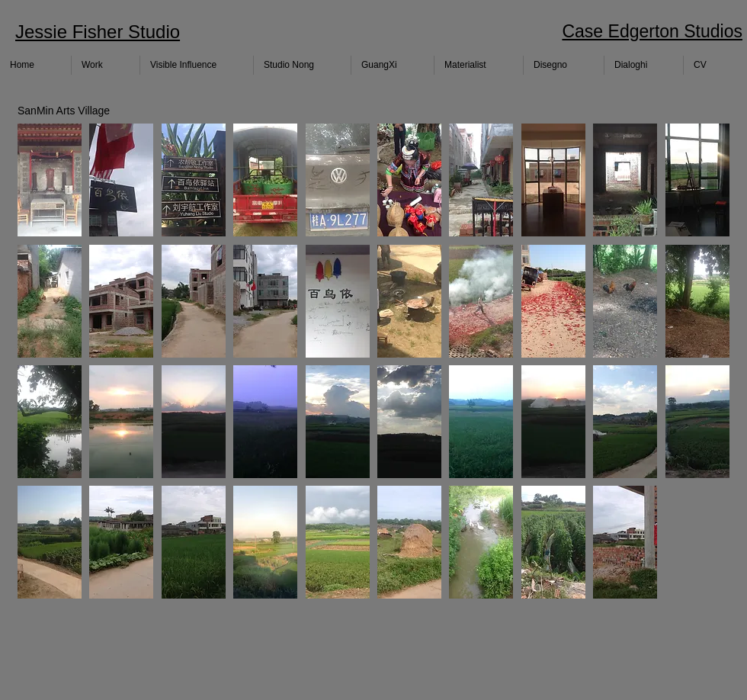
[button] (50, 180)
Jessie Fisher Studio (98, 32)
